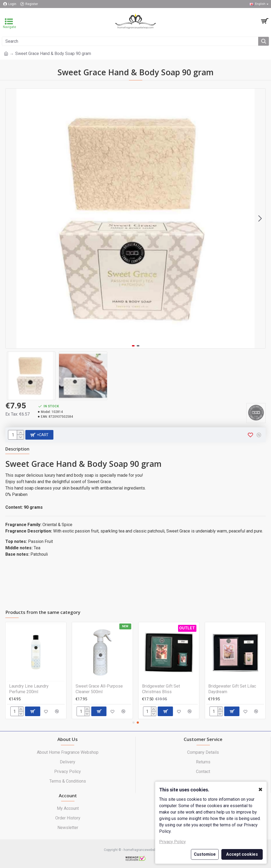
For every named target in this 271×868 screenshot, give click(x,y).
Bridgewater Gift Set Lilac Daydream (232, 689)
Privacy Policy (172, 842)
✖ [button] (260, 790)
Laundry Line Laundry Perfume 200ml (29, 689)
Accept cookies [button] (242, 854)
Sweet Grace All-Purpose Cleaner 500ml (99, 689)
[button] (260, 219)
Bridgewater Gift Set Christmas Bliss (161, 689)
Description (17, 449)
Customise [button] (205, 854)
